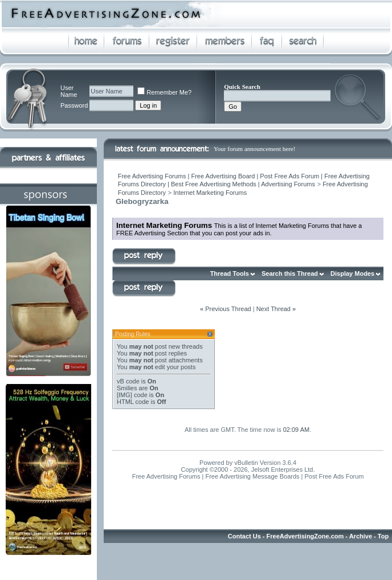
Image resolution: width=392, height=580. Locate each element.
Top (383, 536)
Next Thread (273, 309)
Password (74, 105)
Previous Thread (228, 309)
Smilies (127, 388)
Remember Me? (164, 92)
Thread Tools (230, 273)
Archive (361, 536)
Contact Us (244, 536)
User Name (69, 91)
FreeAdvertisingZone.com (305, 536)
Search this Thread (290, 273)
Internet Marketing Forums (210, 193)
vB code (128, 381)
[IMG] (124, 395)
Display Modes (352, 273)
